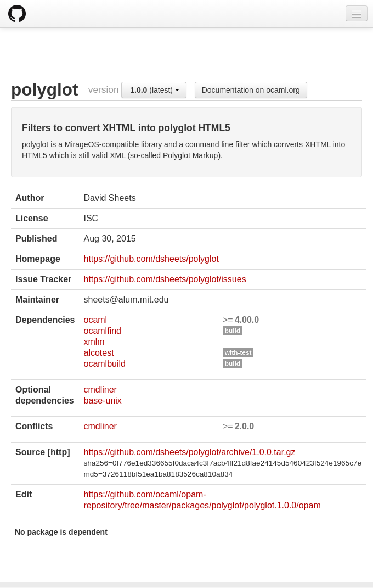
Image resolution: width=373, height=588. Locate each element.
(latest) (155, 90)
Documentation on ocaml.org (251, 90)
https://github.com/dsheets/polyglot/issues (165, 279)
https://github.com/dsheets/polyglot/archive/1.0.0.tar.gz (189, 452)
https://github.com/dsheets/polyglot (151, 259)
